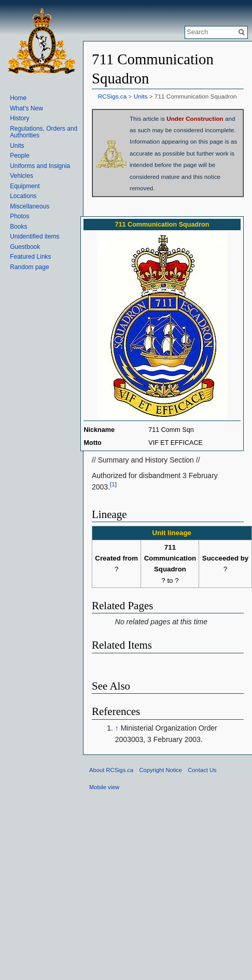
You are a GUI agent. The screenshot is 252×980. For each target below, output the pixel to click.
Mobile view (104, 787)
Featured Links (30, 257)
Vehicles (22, 176)
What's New (26, 108)
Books (18, 227)
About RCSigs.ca (111, 770)
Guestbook (25, 247)
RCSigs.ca (113, 96)
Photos (19, 216)
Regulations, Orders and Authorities (44, 132)
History (19, 118)
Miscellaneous (30, 206)
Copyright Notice (160, 770)
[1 (113, 485)
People (19, 156)
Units (141, 96)
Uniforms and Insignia (40, 166)
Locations (23, 196)
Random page (29, 267)
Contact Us (202, 770)
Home (18, 98)
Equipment (25, 186)
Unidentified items (34, 236)
